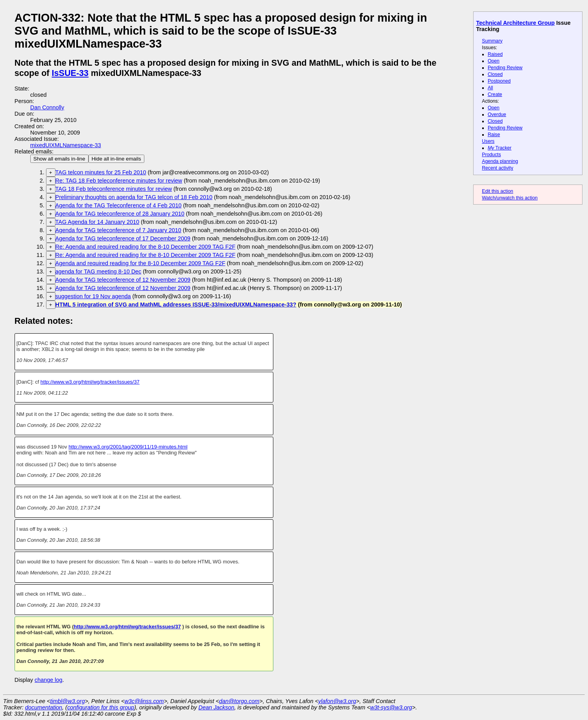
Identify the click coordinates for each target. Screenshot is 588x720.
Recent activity (498, 168)
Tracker (500, 148)
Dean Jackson (217, 707)
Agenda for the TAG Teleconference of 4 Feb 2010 (119, 205)
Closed (495, 74)
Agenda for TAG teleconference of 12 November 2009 (123, 280)
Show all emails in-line (59, 159)
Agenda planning (500, 161)
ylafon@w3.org (337, 701)
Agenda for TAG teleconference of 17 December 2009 (123, 238)
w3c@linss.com (144, 701)
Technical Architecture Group (516, 23)
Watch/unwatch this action (510, 198)
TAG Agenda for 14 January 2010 (97, 222)
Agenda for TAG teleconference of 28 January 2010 (120, 214)
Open (494, 61)
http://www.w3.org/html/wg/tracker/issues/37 (90, 382)
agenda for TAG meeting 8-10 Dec (99, 271)
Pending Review (505, 68)
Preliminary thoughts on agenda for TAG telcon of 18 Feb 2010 (134, 197)
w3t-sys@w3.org (391, 707)
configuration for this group (101, 707)
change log (48, 680)
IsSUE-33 (70, 73)
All (490, 88)
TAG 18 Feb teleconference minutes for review (114, 189)
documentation (44, 707)
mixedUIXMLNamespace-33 (66, 145)
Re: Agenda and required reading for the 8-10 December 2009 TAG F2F (146, 247)
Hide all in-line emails (116, 159)
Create (495, 94)
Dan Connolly (47, 107)
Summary (492, 41)
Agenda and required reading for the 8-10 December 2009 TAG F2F (140, 263)
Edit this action (498, 191)
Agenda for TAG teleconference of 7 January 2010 (118, 230)
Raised (495, 54)
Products (491, 155)
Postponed (499, 81)
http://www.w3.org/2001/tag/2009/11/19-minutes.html (128, 447)
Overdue (497, 114)
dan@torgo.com (239, 701)
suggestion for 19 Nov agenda (93, 296)
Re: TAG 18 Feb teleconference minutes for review (119, 181)
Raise (494, 135)
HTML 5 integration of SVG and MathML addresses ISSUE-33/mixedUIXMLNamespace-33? (176, 305)
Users (488, 141)
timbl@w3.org (67, 701)
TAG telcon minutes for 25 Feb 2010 (101, 172)
